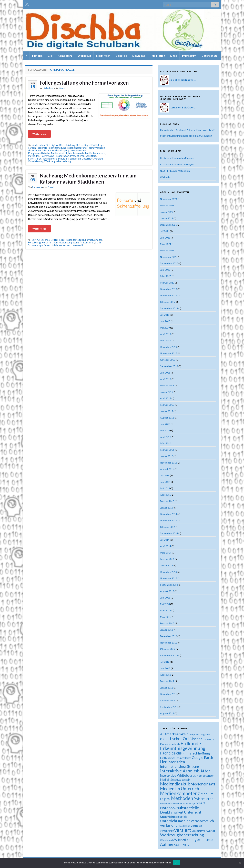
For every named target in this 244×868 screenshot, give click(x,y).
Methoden (34, 156)
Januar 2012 (167, 688)
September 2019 (169, 308)
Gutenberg (48, 88)
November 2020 (169, 257)
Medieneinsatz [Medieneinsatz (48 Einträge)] (203, 784)
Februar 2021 (167, 250)
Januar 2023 (167, 212)
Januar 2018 (167, 392)
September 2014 (169, 533)
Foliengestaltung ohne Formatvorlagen (84, 83)
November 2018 (169, 353)
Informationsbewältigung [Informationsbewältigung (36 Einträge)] (180, 766)
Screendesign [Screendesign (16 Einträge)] (189, 804)
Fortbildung (34, 243)
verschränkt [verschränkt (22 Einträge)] (167, 831)
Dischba (45, 240)
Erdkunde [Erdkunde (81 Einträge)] (191, 743)
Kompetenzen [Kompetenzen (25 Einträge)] (205, 776)
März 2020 (166, 276)
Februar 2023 (167, 205)
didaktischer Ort (41, 145)
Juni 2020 (165, 270)
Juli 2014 (165, 540)
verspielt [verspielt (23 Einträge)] (197, 831)
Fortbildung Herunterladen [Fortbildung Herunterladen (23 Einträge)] (176, 758)
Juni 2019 (165, 321)
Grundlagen (34, 150)
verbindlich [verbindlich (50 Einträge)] (170, 825)
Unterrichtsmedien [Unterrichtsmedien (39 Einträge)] (175, 821)
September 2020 (169, 263)
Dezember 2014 (169, 514)
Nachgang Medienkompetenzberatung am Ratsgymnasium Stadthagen (88, 178)
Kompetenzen (78, 150)
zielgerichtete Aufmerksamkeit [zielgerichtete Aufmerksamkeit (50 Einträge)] (186, 842)
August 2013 (167, 591)
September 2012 (169, 655)
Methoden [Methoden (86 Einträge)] (182, 798)
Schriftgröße (50, 159)
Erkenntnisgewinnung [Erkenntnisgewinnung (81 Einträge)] (183, 748)
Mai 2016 (165, 430)
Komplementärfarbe (39, 153)
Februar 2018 (167, 385)
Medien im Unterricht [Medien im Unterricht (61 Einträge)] (180, 788)
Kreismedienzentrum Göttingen (177, 164)
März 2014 (166, 553)
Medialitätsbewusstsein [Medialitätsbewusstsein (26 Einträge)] (175, 780)
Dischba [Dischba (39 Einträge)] (196, 739)
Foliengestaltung (57, 148)
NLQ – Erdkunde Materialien (175, 171)
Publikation (158, 56)
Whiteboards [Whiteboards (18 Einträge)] (167, 840)
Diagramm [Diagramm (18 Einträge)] (205, 735)
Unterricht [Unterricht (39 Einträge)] (193, 812)
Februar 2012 (167, 681)
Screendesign (73, 159)
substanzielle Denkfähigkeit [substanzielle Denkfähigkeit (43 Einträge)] (180, 810)
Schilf (98, 243)
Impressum (189, 56)
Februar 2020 (167, 283)
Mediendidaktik (59, 153)
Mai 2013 (165, 604)
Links (174, 56)
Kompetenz (65, 56)
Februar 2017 (167, 405)
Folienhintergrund (77, 148)
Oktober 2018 (168, 360)
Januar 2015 (167, 508)
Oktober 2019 (168, 302)
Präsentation (62, 156)
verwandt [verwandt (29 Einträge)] (209, 831)
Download (139, 56)
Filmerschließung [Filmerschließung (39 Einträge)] (196, 753)
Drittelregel (98, 145)
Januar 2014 (167, 565)
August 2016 (167, 418)
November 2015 (169, 463)
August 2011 (167, 713)
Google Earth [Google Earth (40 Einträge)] (202, 757)
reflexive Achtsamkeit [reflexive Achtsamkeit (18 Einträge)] (171, 804)
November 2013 (169, 578)
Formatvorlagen (96, 148)
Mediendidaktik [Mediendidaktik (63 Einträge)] (175, 784)
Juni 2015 (165, 482)
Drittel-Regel (83, 145)
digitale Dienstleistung (63, 145)
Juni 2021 (165, 238)
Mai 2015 (165, 488)
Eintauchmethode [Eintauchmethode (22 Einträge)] (170, 744)
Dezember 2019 (169, 289)
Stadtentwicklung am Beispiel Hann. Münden (186, 136)
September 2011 (169, 707)
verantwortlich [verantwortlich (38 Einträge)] (202, 821)
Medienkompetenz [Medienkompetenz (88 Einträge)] (180, 793)
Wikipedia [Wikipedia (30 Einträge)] (181, 840)
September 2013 (169, 585)
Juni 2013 (165, 598)
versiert (99, 159)
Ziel (50, 56)
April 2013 (166, 610)
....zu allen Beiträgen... (183, 107)
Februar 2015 (167, 501)
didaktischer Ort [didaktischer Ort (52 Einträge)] (175, 739)
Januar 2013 (167, 630)
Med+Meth (103, 56)
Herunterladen (50, 243)
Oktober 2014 (168, 527)
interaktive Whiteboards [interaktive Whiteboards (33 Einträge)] (178, 775)
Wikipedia (165, 177)
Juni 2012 (165, 668)
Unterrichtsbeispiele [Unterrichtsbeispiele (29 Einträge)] (174, 817)
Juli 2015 (165, 475)
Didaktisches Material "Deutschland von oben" (187, 130)
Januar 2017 (167, 411)
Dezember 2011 (169, 694)
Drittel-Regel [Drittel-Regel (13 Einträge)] (208, 739)
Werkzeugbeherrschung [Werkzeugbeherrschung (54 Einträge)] (182, 835)
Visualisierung (36, 161)
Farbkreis (42, 148)
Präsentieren (77, 156)
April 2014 (166, 546)
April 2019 (166, 334)
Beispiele (121, 56)
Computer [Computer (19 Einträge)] (194, 734)
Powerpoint (47, 156)
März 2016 (166, 443)
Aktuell (62, 88)
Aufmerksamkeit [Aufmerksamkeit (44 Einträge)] (174, 734)
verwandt (78, 245)
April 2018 (166, 379)
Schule (62, 159)
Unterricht (88, 159)
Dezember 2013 (169, 572)
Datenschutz (210, 56)
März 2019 (166, 340)
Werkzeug (84, 56)
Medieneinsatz (76, 153)
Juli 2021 (165, 231)
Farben (32, 148)
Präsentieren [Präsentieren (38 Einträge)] (204, 799)
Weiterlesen (39, 134)
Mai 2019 (165, 328)
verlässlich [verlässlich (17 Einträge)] (185, 826)
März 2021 (166, 244)
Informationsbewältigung (56, 150)
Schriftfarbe (35, 159)
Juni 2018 (165, 373)
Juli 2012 (165, 662)
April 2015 (166, 495)
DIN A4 (36, 240)
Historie (37, 56)
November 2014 (169, 520)
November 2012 (169, 643)
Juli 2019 (165, 315)
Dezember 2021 (169, 225)
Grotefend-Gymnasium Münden (177, 158)
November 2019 (169, 295)
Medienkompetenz (95, 153)
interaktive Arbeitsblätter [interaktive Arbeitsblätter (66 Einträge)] (185, 771)
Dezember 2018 (169, 347)
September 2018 (169, 366)
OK (176, 863)
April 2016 (166, 437)
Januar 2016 (167, 456)
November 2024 (169, 199)
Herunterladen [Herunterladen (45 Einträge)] (172, 762)
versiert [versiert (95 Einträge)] (183, 830)
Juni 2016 (165, 424)
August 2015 (167, 469)
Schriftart (91, 156)
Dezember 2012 (169, 636)
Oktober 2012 (168, 649)
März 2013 (166, 617)
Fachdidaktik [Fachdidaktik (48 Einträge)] (171, 753)
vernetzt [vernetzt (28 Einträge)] (197, 826)
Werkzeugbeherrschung (58, 161)
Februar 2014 (167, 559)
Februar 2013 (167, 623)
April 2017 (166, 398)
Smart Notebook (53, 245)
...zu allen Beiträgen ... (183, 80)
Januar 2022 (167, 218)
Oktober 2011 (168, 700)
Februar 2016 (167, 450)
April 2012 (166, 675)
